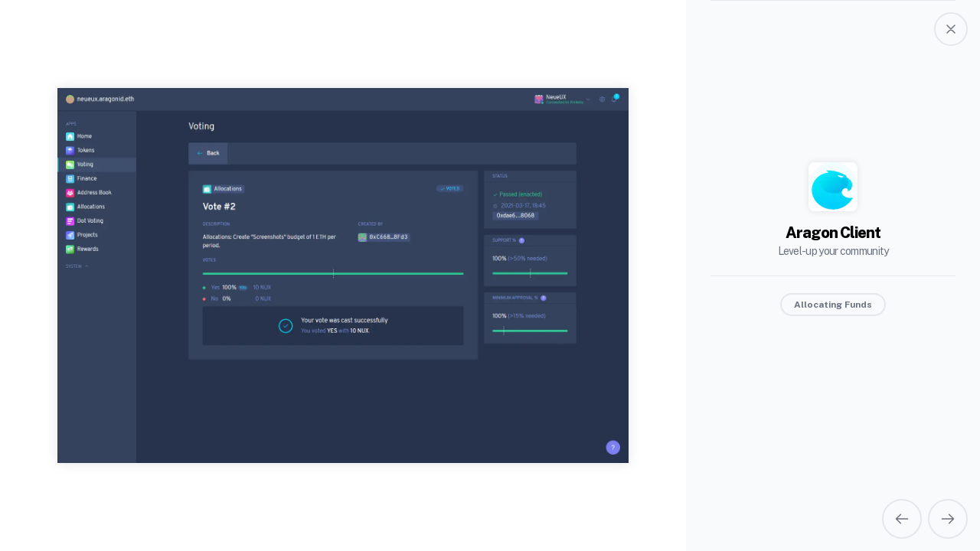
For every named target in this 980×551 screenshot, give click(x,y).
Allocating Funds (833, 305)
